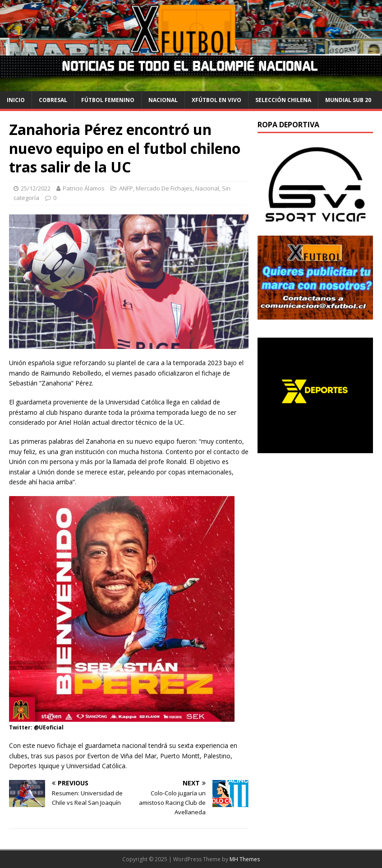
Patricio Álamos (84, 188)
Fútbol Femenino (108, 100)
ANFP (126, 188)
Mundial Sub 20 (348, 100)
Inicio (16, 100)
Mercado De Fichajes (164, 188)
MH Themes (245, 859)
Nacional (163, 100)
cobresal (53, 100)
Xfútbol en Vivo (216, 100)
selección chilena (283, 100)
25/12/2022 (36, 188)
